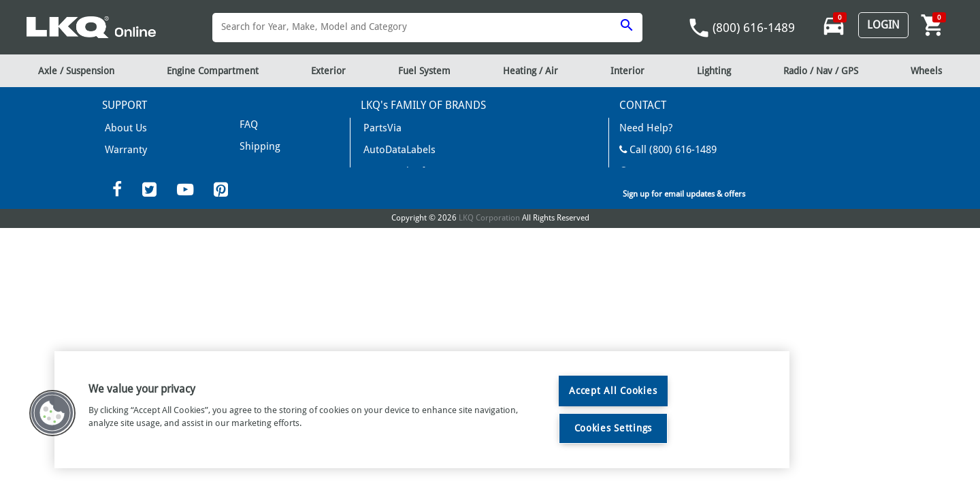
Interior (627, 71)
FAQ (111, 167)
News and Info (391, 167)
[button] (52, 413)
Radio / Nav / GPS (821, 71)
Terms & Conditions (276, 144)
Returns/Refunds (271, 164)
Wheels (926, 71)
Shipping (255, 124)
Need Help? (642, 127)
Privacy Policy (263, 184)
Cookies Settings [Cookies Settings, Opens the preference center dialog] (614, 428)
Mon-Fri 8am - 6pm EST (670, 167)
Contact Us (646, 187)
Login (883, 25)
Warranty (121, 147)
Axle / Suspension (76, 71)
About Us (121, 127)
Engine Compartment (213, 71)
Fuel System (424, 71)
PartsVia (377, 127)
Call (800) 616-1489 (661, 147)
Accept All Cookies (613, 391)
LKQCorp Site (647, 207)
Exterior (328, 71)
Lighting (714, 71)
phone (699, 28)
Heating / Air (530, 71)
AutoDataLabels (393, 147)
